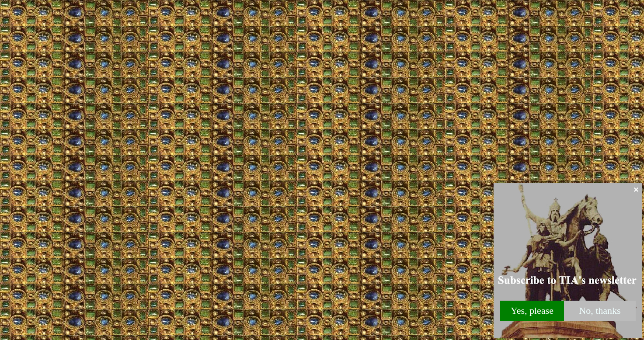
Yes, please (532, 311)
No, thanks (600, 311)
